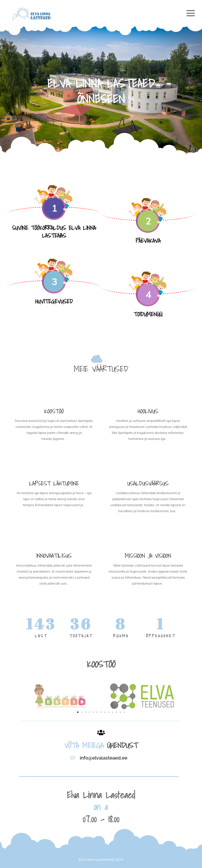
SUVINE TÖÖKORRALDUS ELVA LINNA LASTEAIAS (54, 232)
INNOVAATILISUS (54, 556)
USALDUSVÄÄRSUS (148, 483)
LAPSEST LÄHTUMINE (54, 483)
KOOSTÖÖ (54, 411)
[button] (78, 712)
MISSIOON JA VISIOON (148, 556)
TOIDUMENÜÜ (148, 314)
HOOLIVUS (148, 411)
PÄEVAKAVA (148, 241)
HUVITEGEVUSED (54, 301)
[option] (101, 90)
